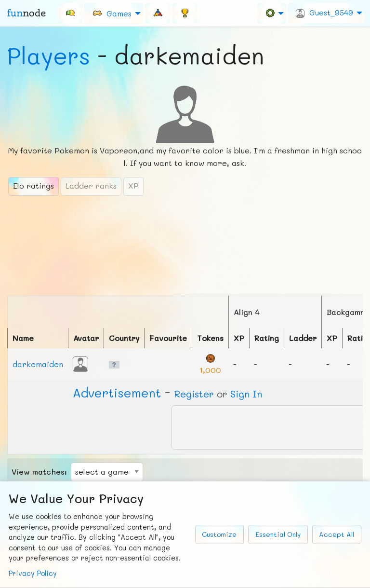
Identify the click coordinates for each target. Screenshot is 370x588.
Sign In (246, 394)
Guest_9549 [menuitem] (324, 13)
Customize (219, 534)
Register (194, 394)
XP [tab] (133, 185)
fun (26, 13)
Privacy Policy (33, 573)
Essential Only (278, 534)
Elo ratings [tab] (33, 185)
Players (49, 55)
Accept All (337, 534)
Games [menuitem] (112, 13)
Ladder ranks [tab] (91, 185)
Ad (117, 393)
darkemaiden (38, 364)
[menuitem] (70, 13)
